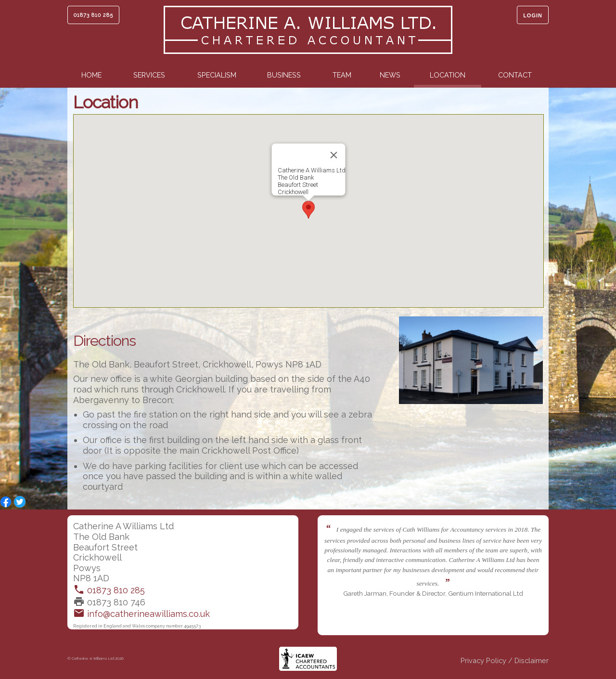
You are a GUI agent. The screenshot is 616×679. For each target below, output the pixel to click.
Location (448, 75)
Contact (515, 75)
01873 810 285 (93, 15)
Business (284, 75)
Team (342, 75)
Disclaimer (532, 660)
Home (91, 75)
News (390, 75)
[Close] (334, 155)
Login (533, 15)
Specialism (217, 75)
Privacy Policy (483, 660)
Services (149, 75)
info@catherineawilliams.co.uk (141, 614)
